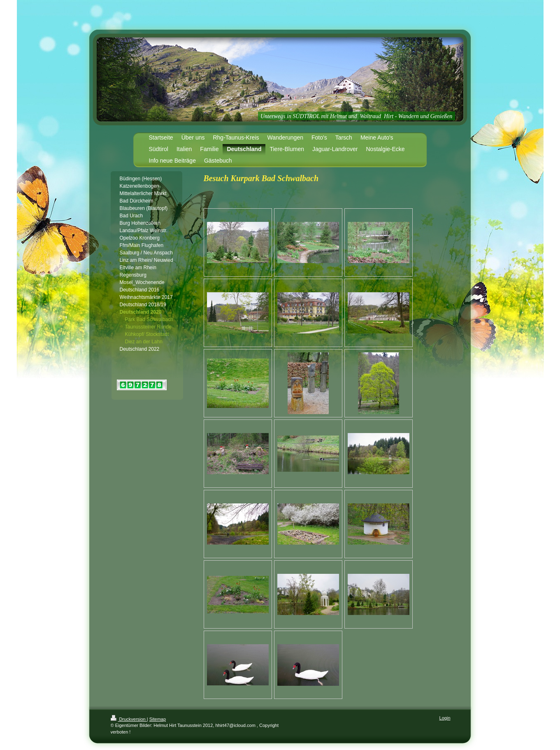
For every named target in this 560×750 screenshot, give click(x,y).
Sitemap (158, 719)
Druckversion (129, 719)
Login (445, 718)
